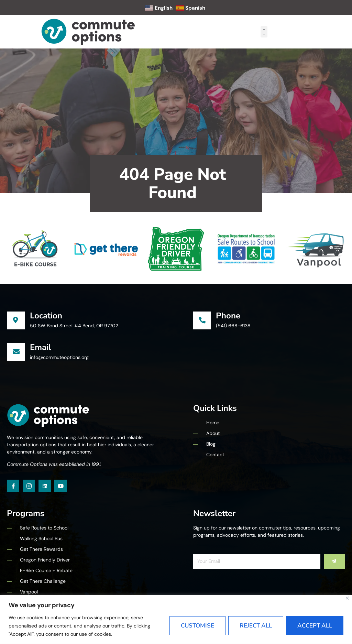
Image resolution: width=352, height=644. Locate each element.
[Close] (347, 598)
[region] (176, 619)
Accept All (315, 626)
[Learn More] (100, 320)
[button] (264, 32)
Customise (197, 626)
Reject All (256, 626)
